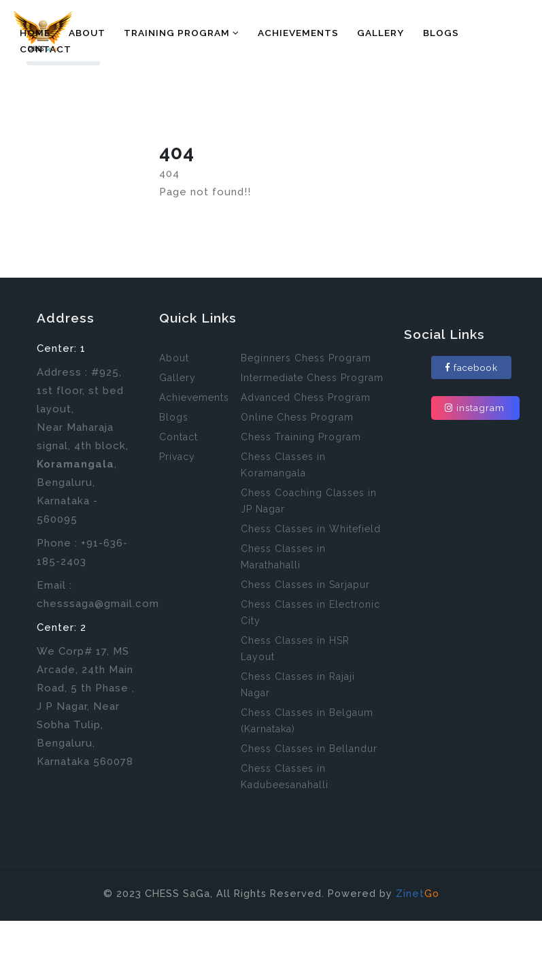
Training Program (182, 33)
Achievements (298, 33)
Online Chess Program (297, 417)
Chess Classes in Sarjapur (305, 585)
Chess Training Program (301, 437)
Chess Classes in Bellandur (309, 749)
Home (35, 33)
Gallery (380, 33)
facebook (471, 367)
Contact (46, 49)
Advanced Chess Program (306, 397)
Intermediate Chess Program (312, 378)
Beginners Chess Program (306, 358)
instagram (475, 408)
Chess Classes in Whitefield (311, 529)
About (87, 33)
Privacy (177, 457)
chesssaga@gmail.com (98, 604)
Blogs (441, 33)
